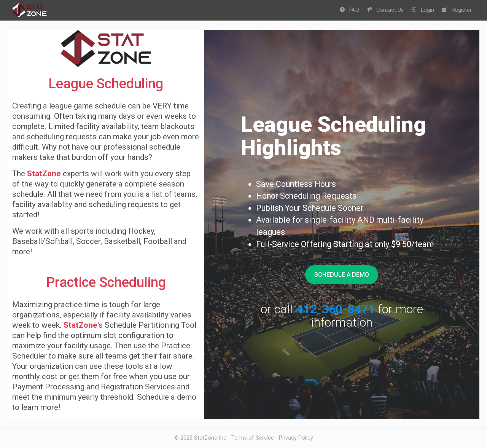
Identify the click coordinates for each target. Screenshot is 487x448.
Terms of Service (253, 438)
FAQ (349, 10)
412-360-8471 (336, 309)
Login (423, 10)
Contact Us (385, 10)
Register (457, 10)
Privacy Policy (296, 438)
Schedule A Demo (342, 275)
